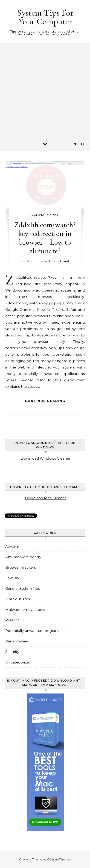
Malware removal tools (25, 610)
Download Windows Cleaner (45, 458)
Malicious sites (45, 215)
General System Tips (23, 588)
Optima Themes (59, 859)
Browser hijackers (20, 567)
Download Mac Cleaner (45, 498)
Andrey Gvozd (59, 261)
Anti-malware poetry (23, 557)
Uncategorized (18, 662)
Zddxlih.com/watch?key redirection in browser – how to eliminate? (45, 238)
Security (12, 652)
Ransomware (17, 641)
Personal (13, 620)
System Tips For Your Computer (45, 17)
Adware (12, 546)
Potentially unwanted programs (33, 631)
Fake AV (12, 578)
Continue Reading (45, 401)
